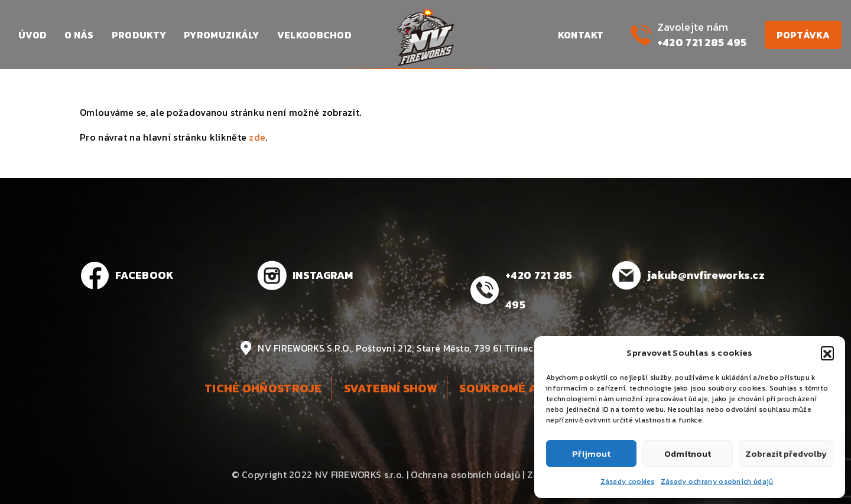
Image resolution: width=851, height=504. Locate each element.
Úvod (33, 35)
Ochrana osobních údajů (465, 474)
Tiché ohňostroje (263, 388)
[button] (827, 353)
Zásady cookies (628, 482)
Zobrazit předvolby (786, 453)
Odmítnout (688, 453)
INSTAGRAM (323, 275)
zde (257, 137)
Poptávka (803, 35)
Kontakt (581, 35)
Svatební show (391, 388)
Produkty (139, 35)
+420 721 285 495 (702, 42)
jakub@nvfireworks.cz (706, 275)
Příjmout (591, 453)
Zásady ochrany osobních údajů (717, 482)
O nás (79, 35)
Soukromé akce (510, 388)
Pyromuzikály (222, 35)
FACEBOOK (144, 275)
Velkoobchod (314, 35)
